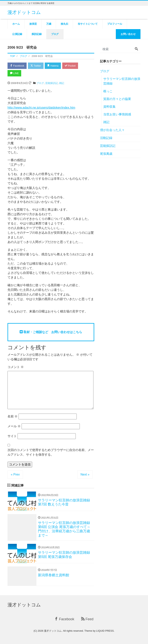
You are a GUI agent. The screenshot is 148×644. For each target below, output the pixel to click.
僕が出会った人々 (112, 130)
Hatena (53, 66)
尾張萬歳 (106, 154)
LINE (14, 73)
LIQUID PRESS (105, 631)
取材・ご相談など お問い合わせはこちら (51, 332)
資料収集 (109, 107)
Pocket (70, 66)
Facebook (17, 66)
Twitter (36, 66)
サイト (12, 436)
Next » (85, 474)
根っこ (108, 91)
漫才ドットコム (24, 12)
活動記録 (106, 138)
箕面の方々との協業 (117, 99)
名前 (13, 416)
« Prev (15, 474)
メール (14, 426)
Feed (87, 619)
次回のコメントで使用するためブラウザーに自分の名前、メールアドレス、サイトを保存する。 (51, 452)
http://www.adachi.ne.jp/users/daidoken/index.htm (41, 108)
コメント (16, 367)
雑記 (62, 83)
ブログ (40, 83)
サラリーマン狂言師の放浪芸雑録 (122, 81)
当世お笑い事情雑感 (117, 114)
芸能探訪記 (52, 83)
